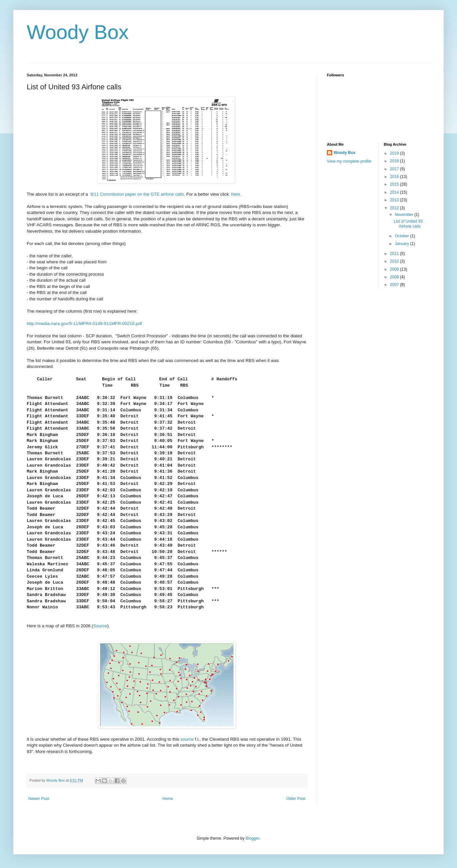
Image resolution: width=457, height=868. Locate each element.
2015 (395, 184)
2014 (395, 192)
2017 (395, 169)
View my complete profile (349, 161)
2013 (395, 200)
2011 (395, 254)
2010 (395, 261)
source (187, 739)
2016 (395, 177)
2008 (395, 277)
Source (100, 626)
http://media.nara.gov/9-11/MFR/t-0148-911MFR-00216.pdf (85, 323)
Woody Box (78, 32)
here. (236, 194)
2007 (395, 285)
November (404, 215)
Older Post (296, 799)
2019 (395, 153)
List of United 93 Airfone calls (408, 224)
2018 (395, 161)
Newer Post (39, 799)
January (402, 244)
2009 (395, 269)
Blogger (252, 838)
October (402, 236)
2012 (395, 208)
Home (168, 799)
